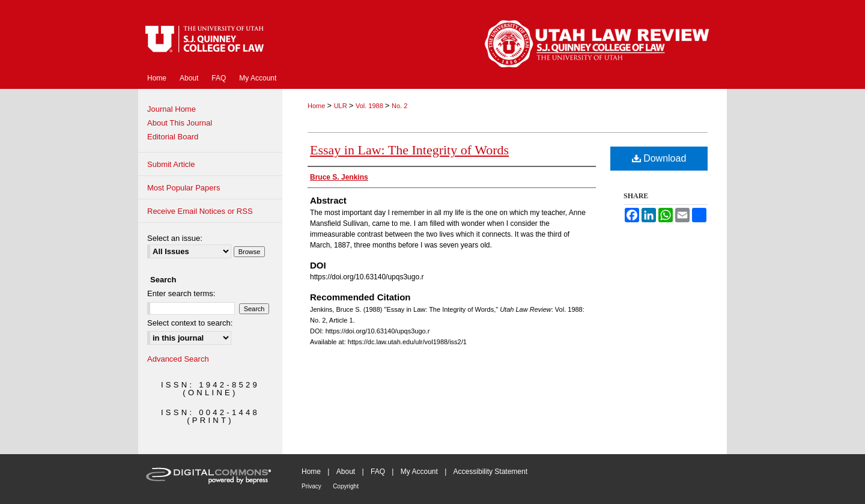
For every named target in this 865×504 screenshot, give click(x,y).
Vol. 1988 (370, 106)
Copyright (346, 486)
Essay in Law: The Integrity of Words (409, 150)
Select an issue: (175, 238)
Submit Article (171, 164)
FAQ (378, 472)
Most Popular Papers (184, 188)
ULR (341, 106)
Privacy (311, 486)
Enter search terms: (181, 293)
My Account (419, 472)
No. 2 (399, 106)
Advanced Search (178, 359)
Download (659, 158)
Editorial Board (173, 137)
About (346, 472)
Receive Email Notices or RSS (200, 211)
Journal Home (171, 109)
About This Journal (180, 123)
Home (317, 106)
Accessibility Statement (490, 472)
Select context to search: (190, 323)
